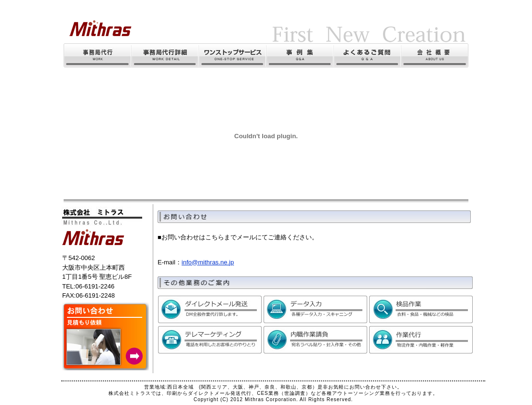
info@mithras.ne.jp (208, 262)
